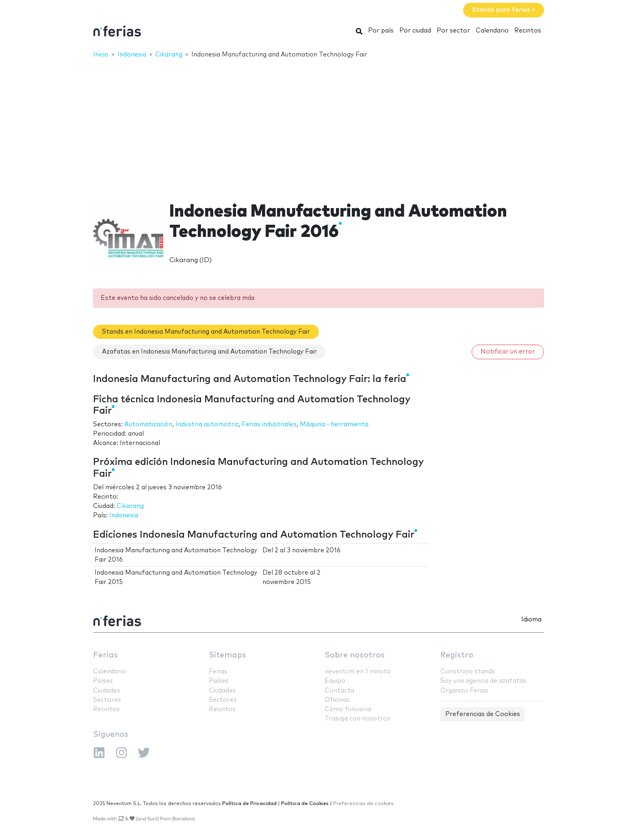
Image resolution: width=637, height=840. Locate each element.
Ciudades (107, 691)
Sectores (107, 700)
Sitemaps (227, 655)
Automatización (148, 424)
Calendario (492, 31)
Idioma (531, 620)
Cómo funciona (348, 709)
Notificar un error (508, 352)
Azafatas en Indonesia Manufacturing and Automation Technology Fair (209, 352)
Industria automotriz (207, 424)
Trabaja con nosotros (357, 719)
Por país (381, 31)
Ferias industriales (269, 424)
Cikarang (130, 506)
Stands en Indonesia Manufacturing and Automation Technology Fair (206, 332)
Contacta (339, 691)
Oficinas (337, 700)
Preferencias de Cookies (483, 714)
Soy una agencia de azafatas (483, 681)
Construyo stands (468, 672)
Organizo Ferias (464, 691)
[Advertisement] (318, 125)
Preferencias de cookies (363, 804)
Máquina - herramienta (334, 424)
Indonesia (124, 516)
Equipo (335, 681)
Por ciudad (415, 31)
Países (103, 681)
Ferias (105, 655)
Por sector (453, 31)
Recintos (528, 31)
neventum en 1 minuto (358, 672)
